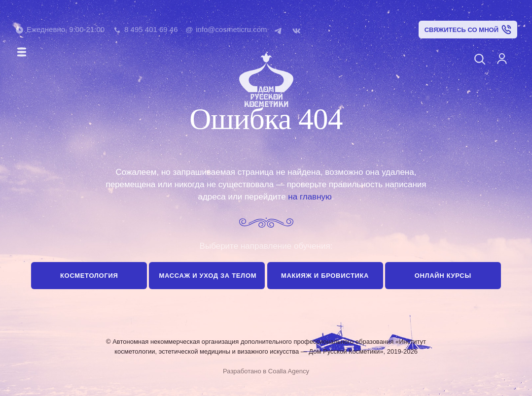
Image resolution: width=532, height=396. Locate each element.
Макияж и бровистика (325, 276)
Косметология (89, 276)
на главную (310, 197)
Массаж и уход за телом (208, 276)
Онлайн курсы (443, 276)
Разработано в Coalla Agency (266, 371)
